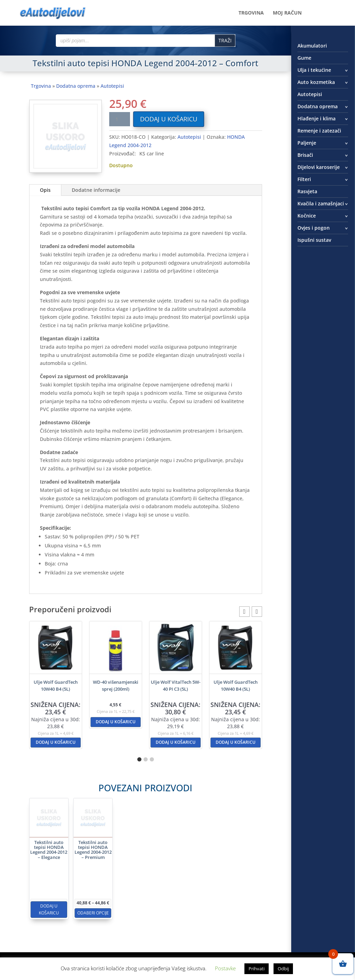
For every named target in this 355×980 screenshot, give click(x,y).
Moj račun (287, 13)
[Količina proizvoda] (120, 119)
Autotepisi (112, 86)
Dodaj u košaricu (169, 119)
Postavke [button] (225, 968)
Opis (45, 190)
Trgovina (251, 13)
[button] (257, 612)
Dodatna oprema (76, 86)
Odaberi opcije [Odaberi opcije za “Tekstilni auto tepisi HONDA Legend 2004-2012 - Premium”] (117, 887)
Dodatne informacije (96, 190)
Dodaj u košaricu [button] (56, 742)
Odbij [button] (283, 969)
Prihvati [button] (257, 969)
